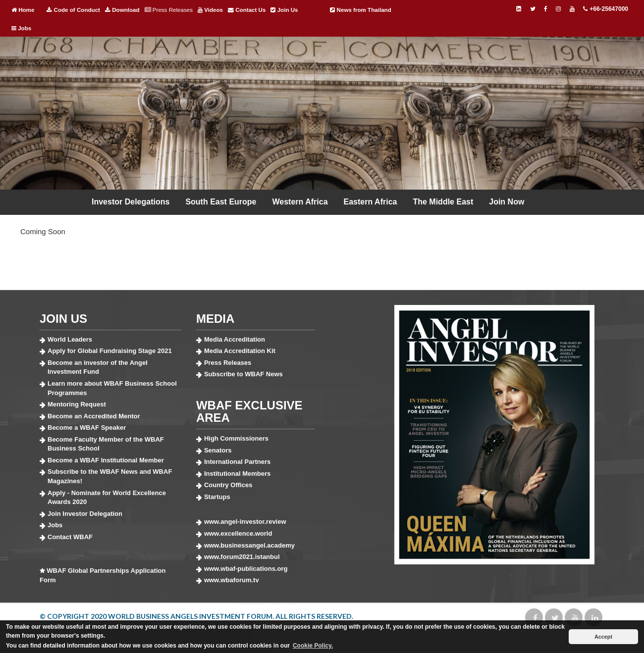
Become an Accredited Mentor (94, 416)
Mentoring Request (77, 404)
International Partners (237, 462)
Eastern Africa (371, 202)
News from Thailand (360, 10)
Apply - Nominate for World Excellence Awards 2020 (107, 498)
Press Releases (169, 10)
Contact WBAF (70, 537)
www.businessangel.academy (249, 545)
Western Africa (300, 202)
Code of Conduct (73, 10)
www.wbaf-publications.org (246, 569)
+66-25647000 (605, 9)
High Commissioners (236, 438)
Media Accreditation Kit (240, 351)
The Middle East (443, 202)
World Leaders (70, 339)
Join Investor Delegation (85, 514)
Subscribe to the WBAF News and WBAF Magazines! (110, 476)
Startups (217, 497)
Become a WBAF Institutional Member (106, 460)
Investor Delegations (131, 202)
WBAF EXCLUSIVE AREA (249, 411)
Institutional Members (237, 474)
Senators (218, 450)
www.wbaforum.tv (232, 580)
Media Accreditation (235, 339)
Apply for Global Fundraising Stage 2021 (110, 351)
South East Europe (221, 202)
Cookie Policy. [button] (313, 646)
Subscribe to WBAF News (243, 374)
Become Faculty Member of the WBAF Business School (106, 444)
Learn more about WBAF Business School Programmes (112, 388)
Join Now (507, 202)
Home (23, 10)
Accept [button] (603, 637)
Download (122, 10)
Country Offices (228, 485)
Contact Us (247, 10)
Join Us (284, 10)
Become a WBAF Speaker (87, 427)
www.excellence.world (238, 533)
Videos (210, 10)
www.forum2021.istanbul (242, 557)
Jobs (21, 28)
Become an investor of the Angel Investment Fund (98, 367)
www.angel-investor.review (245, 522)
